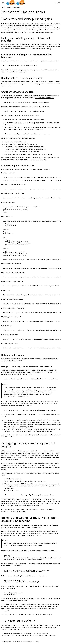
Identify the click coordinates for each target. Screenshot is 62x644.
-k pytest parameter (14, 107)
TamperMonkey (38, 28)
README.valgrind (26, 484)
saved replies (37, 169)
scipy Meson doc (9, 636)
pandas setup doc (9, 633)
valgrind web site (20, 511)
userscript (14, 47)
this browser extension (8, 84)
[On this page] (59, 3)
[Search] (55, 3)
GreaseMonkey (49, 28)
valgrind (4, 469)
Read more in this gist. (20, 72)
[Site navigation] (3, 3)
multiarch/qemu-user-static (32, 535)
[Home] (3, 8)
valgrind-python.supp (39, 481)
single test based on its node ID (44, 98)
